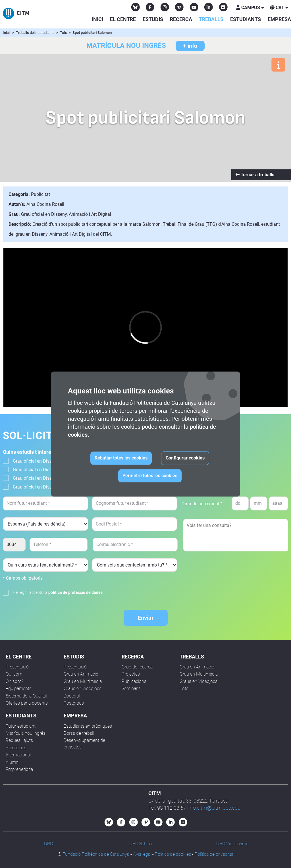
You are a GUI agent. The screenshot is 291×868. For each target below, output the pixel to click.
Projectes (131, 674)
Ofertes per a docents (27, 703)
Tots (64, 33)
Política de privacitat (214, 854)
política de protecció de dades (75, 592)
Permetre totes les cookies (150, 476)
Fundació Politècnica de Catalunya (96, 854)
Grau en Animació (81, 674)
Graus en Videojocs (83, 689)
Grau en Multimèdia (83, 681)
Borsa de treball (79, 733)
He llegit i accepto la (58, 592)
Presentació (17, 667)
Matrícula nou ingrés (26, 733)
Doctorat (72, 696)
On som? (14, 681)
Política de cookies (173, 854)
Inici (97, 19)
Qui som (14, 674)
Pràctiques (16, 748)
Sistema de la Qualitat (27, 696)
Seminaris (131, 689)
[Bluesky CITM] (136, 7)
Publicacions (134, 681)
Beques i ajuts (19, 740)
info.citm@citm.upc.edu (214, 808)
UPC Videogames (233, 844)
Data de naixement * (202, 504)
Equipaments (19, 689)
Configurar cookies (185, 458)
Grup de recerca (137, 667)
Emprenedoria (19, 769)
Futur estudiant (21, 726)
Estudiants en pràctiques (88, 726)
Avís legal (142, 854)
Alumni (13, 762)
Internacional (18, 755)
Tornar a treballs (255, 175)
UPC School (141, 844)
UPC (48, 844)
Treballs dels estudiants (36, 33)
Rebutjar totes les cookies (121, 458)
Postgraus (74, 703)
